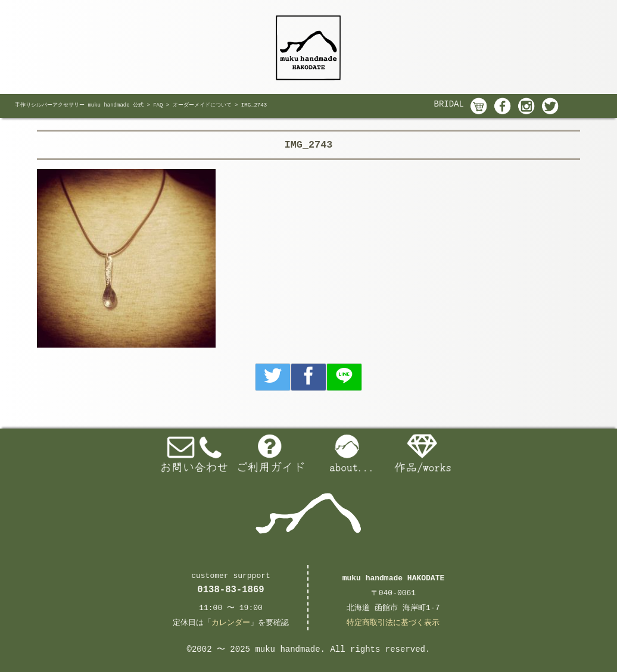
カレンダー (231, 623)
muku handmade (287, 649)
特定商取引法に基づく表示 (393, 623)
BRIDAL (449, 104)
